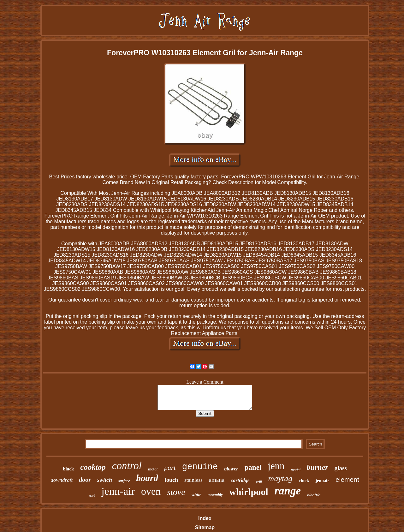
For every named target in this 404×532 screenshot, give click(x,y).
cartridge (240, 480)
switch (105, 480)
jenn (276, 466)
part (170, 467)
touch (171, 480)
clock (304, 481)
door (85, 480)
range (288, 491)
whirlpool (249, 492)
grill (259, 481)
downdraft (62, 480)
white (196, 495)
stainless (193, 480)
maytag (280, 478)
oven (151, 491)
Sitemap (205, 527)
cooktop (93, 467)
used (92, 496)
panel (253, 467)
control (127, 466)
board (147, 478)
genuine (200, 467)
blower (231, 469)
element (347, 479)
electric (314, 495)
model (296, 470)
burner (318, 467)
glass (341, 468)
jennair (322, 481)
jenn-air (118, 491)
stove (176, 492)
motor (153, 469)
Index (205, 518)
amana (217, 480)
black (68, 469)
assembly (215, 495)
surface (124, 481)
